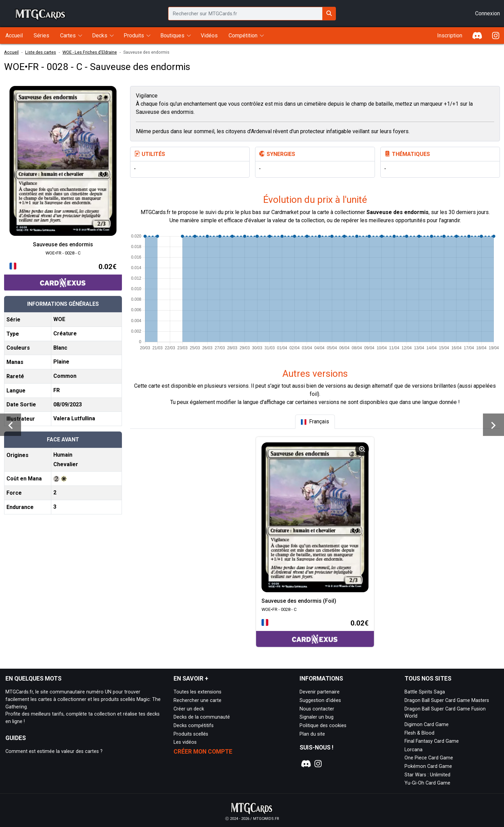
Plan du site (312, 734)
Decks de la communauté (202, 717)
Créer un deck (189, 709)
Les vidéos (185, 742)
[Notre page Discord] (305, 764)
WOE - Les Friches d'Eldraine (90, 52)
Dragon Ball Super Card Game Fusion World (445, 713)
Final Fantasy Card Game (432, 741)
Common (65, 376)
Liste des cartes (41, 52)
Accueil (11, 52)
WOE (59, 319)
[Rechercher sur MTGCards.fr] (329, 14)
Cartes (68, 36)
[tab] (315, 422)
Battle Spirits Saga (425, 692)
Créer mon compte (203, 752)
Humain (63, 455)
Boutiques (172, 36)
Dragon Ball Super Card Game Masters (447, 700)
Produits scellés (191, 734)
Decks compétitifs (194, 726)
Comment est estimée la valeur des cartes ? (54, 751)
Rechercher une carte (197, 700)
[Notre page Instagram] (318, 764)
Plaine (61, 362)
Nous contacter (317, 709)
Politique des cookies (323, 726)
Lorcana (413, 750)
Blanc (60, 348)
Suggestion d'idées (320, 700)
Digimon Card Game (427, 725)
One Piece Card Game (429, 758)
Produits (134, 36)
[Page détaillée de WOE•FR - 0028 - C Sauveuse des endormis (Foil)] (315, 517)
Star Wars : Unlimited (427, 775)
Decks (100, 36)
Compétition (243, 36)
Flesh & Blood (419, 733)
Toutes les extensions (197, 692)
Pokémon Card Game (428, 766)
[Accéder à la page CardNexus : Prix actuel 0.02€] (63, 276)
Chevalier (66, 464)
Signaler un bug (317, 717)
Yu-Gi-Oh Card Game (427, 783)
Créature (65, 333)
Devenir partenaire (320, 692)
